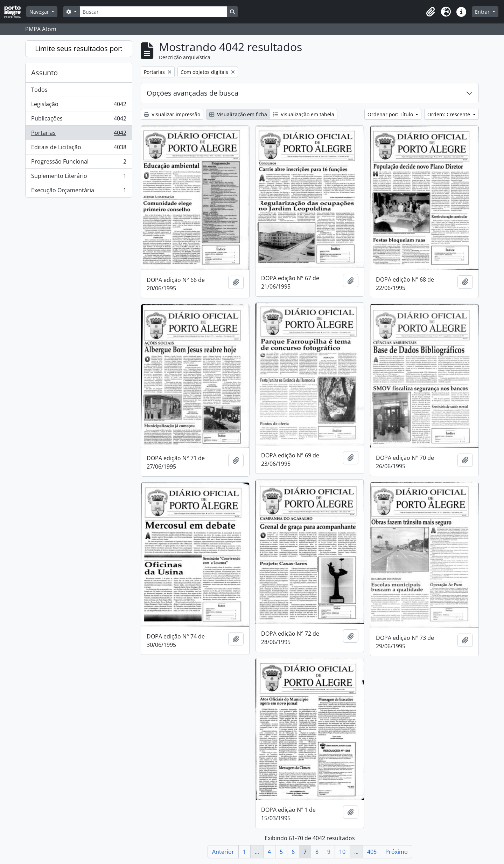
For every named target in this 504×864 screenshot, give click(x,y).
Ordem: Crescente (449, 114)
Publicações (79, 120)
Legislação (79, 106)
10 (342, 852)
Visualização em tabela (304, 114)
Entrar (483, 12)
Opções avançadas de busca (192, 93)
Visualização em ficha (238, 114)
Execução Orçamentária (79, 192)
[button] (430, 12)
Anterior (223, 852)
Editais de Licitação (79, 149)
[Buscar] (153, 12)
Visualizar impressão (172, 114)
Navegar (40, 12)
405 (372, 852)
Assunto (44, 73)
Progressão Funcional (79, 163)
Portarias (79, 134)
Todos (39, 90)
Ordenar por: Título (391, 114)
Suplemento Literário (79, 177)
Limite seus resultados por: (79, 49)
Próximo (397, 852)
